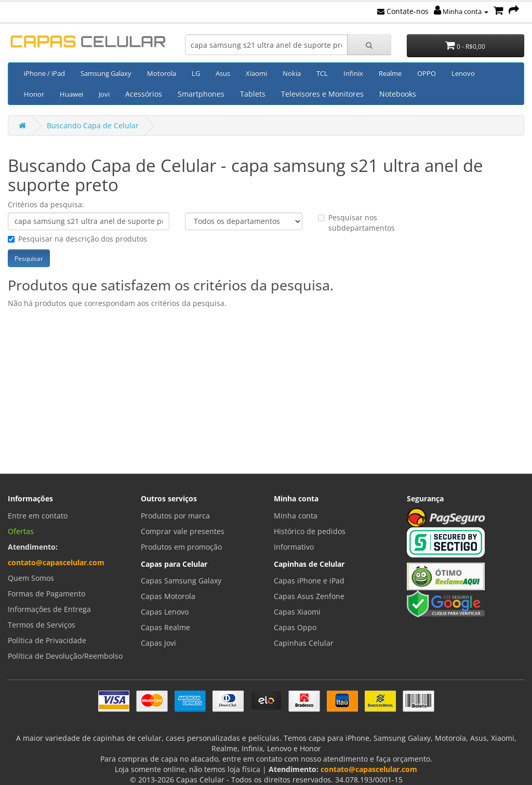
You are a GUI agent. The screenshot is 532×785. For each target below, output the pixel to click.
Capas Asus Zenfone (309, 596)
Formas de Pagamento (46, 594)
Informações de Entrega (49, 609)
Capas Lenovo (165, 612)
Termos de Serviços (42, 625)
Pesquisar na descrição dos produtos (77, 239)
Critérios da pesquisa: (46, 204)
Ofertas (21, 531)
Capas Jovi (158, 643)
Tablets (253, 94)
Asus (223, 73)
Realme (390, 73)
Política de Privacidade (47, 640)
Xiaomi (256, 73)
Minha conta (461, 11)
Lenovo (463, 73)
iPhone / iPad (44, 73)
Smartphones (201, 94)
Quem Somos (31, 578)
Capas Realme (165, 627)
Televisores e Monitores (322, 94)
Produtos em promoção (181, 547)
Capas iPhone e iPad (309, 581)
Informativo (294, 547)
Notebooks (398, 94)
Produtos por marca (175, 516)
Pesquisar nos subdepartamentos (356, 223)
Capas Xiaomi (297, 612)
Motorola (162, 73)
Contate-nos (403, 11)
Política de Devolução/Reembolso (65, 656)
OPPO (427, 73)
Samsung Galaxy (106, 73)
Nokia (292, 73)
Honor (34, 94)
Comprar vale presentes (183, 531)
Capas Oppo (295, 627)
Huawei (71, 94)
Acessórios (144, 94)
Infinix (353, 73)
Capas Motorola (168, 596)
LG (196, 73)
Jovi (104, 94)
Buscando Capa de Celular (93, 125)
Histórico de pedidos (310, 531)
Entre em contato (38, 516)
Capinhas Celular (304, 643)
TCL (322, 73)
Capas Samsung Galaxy (181, 581)
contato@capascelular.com (56, 562)
